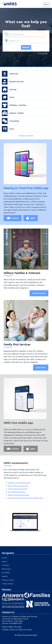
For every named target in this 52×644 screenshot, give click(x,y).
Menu (46, 4)
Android (15, 218)
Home (4, 558)
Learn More (41, 368)
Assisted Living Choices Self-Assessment (25, 498)
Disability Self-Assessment (19, 483)
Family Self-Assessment (18, 486)
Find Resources (39, 293)
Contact (5, 565)
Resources (6, 569)
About (5, 562)
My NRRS (6, 573)
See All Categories (26, 136)
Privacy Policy (8, 580)
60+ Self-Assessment (17, 492)
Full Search (43, 54)
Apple (32, 218)
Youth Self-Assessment (18, 489)
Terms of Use (8, 584)
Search (26, 47)
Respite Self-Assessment (18, 495)
